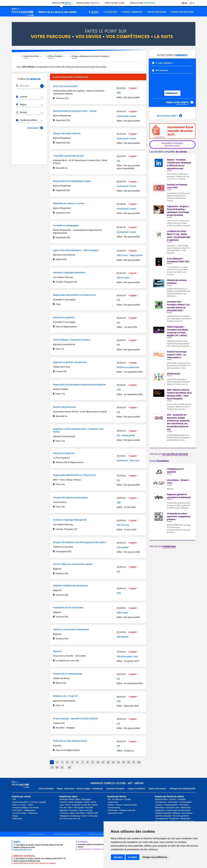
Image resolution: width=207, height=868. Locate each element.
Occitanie (73, 810)
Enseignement (162, 818)
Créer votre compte (180, 102)
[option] (172, 502)
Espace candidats (132, 12)
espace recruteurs (183, 12)
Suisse (84, 816)
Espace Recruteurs (157, 788)
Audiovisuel (113, 802)
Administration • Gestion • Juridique (170, 799)
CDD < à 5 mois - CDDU (23, 805)
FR (184, 3)
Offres (95, 12)
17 (134, 762)
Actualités (111, 12)
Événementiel (114, 807)
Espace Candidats (136, 788)
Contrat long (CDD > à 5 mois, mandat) (29, 802)
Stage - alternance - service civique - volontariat (80, 788)
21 (62, 767)
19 (52, 767)
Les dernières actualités (168, 152)
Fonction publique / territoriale (26, 807)
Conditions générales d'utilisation (67, 834)
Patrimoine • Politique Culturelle (122, 810)
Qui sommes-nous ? (37, 834)
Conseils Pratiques (115, 788)
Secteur (21, 112)
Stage (15, 816)
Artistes (159, 805)
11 (103, 762)
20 (57, 767)
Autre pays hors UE (72, 818)
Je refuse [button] (132, 857)
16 (129, 762)
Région (21, 104)
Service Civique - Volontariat (25, 813)
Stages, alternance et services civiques (91, 56)
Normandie (79, 807)
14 (118, 762)
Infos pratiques (157, 12)
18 (139, 762)
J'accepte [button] (118, 857)
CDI (14, 799)
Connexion (172, 93)
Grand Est (76, 805)
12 (108, 762)
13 (113, 762)
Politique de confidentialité (182, 788)
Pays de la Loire (86, 810)
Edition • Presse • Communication (123, 805)
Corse (68, 805)
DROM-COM (92, 813)
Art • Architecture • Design (119, 799)
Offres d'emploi (56, 56)
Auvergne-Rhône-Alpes (70, 799)
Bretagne (79, 802)
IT (192, 3)
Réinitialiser (35, 128)
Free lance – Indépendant (24, 810)
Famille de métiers (27, 120)
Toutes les (170, 454)
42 (69, 767)
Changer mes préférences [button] (155, 857)
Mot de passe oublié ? (169, 116)
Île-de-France (67, 807)
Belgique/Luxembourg (70, 816)
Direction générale (181, 816)
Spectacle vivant (115, 813)
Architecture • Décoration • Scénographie (174, 802)
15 (123, 762)
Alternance (17, 818)
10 (98, 762)
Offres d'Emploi (46, 788)
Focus (159, 461)
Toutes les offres (32, 56)
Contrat (21, 97)
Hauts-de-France (90, 805)
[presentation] (170, 81)
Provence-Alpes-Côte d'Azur (73, 813)
